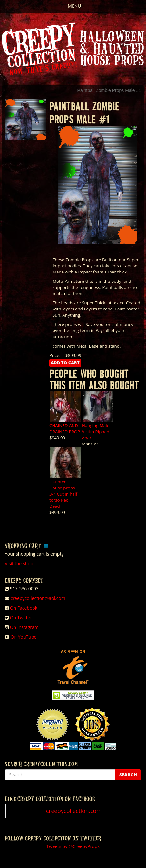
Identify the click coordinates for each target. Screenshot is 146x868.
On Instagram (24, 627)
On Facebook (24, 608)
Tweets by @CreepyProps (73, 846)
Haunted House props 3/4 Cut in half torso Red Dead (63, 494)
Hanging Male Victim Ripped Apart (96, 432)
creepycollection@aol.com (38, 598)
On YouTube (24, 637)
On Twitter (21, 617)
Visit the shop (19, 564)
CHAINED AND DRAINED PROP (65, 429)
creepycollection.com (74, 811)
